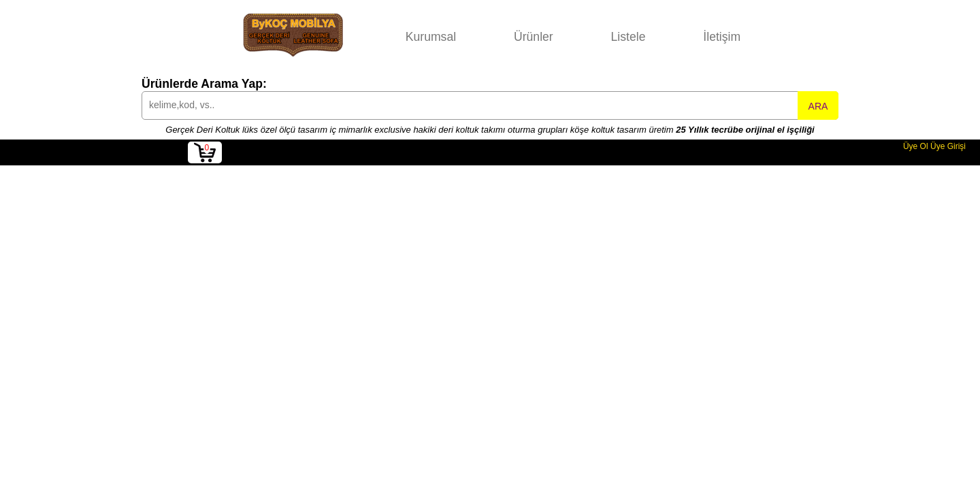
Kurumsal (431, 37)
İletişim (722, 37)
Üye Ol (916, 146)
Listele (628, 37)
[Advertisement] (490, 267)
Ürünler (534, 37)
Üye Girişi (948, 146)
